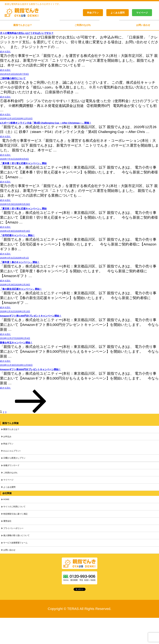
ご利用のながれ (83, 25)
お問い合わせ (143, 25)
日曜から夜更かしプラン (14, 484)
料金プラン (93, 13)
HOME (6, 526)
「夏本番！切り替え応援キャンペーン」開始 (38, 172)
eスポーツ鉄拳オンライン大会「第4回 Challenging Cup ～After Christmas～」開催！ (74, 129)
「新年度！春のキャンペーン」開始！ (32, 278)
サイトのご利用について (14, 533)
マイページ (142, 13)
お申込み (7, 463)
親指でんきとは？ (23, 25)
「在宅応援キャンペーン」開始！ (28, 249)
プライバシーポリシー (13, 555)
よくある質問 (118, 13)
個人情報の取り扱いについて (16, 562)
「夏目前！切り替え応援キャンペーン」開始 (38, 220)
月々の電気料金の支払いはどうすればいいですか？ (44, 33)
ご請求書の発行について (21, 81)
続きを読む (9, 52)
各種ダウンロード (11, 492)
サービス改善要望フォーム (15, 569)
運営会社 (7, 547)
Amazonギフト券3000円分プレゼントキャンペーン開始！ (50, 394)
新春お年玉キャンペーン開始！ (27, 365)
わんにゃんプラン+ (12, 477)
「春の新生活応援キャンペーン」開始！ (34, 307)
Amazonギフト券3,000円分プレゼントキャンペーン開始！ (50, 336)
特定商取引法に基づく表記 (15, 540)
